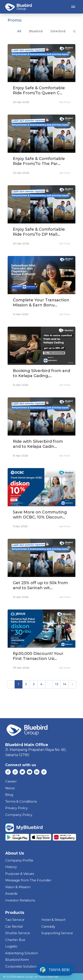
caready (48, 926)
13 (57, 684)
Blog (9, 795)
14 (65, 684)
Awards (11, 893)
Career (11, 781)
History (11, 867)
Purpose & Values (20, 874)
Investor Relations (20, 900)
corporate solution (21, 966)
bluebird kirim (17, 960)
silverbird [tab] (58, 31)
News (10, 788)
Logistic (11, 946)
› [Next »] (72, 684)
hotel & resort (53, 920)
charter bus (15, 940)
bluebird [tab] (36, 31)
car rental (14, 926)
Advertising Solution (22, 953)
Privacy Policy (16, 808)
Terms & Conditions (21, 801)
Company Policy (19, 815)
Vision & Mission (18, 887)
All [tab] (19, 31)
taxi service (15, 920)
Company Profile (19, 860)
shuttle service (18, 933)
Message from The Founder (28, 880)
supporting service (57, 933)
